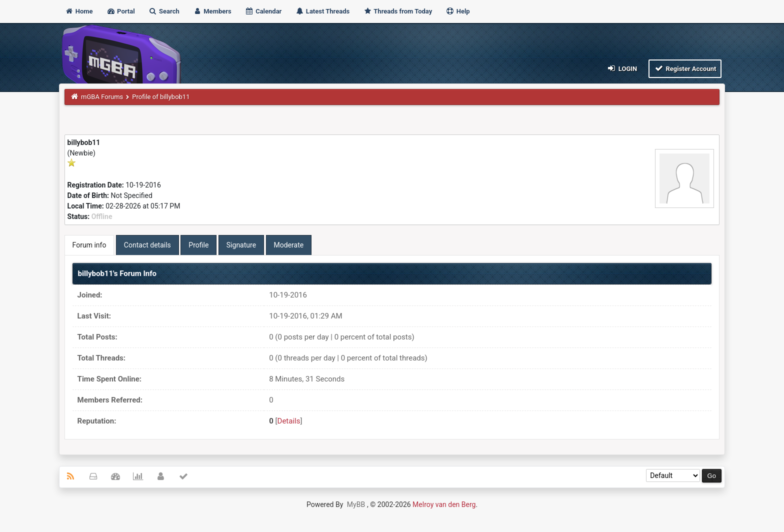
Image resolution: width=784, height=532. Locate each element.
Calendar (263, 11)
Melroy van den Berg (444, 504)
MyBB (356, 504)
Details (289, 421)
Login (622, 68)
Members (212, 11)
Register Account (685, 68)
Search (164, 11)
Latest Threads (323, 11)
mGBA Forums (102, 97)
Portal (121, 11)
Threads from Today (397, 11)
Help (457, 11)
